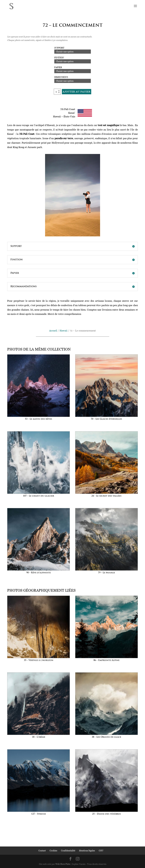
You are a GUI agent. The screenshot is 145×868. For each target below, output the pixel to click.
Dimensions (61, 77)
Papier (58, 67)
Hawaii (63, 331)
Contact (42, 851)
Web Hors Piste (63, 864)
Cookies (53, 851)
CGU (101, 851)
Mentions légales (87, 851)
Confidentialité (68, 851)
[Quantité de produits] (57, 92)
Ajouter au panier (77, 92)
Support (59, 48)
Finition (59, 57)
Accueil (53, 331)
